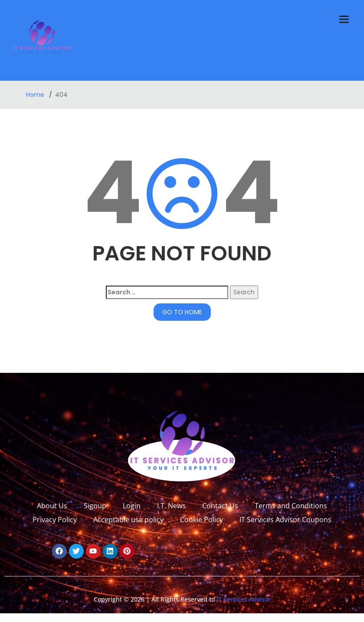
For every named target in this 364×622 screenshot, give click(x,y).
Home (36, 95)
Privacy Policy (55, 520)
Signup (95, 506)
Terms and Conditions (291, 506)
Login (132, 506)
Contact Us (220, 506)
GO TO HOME (182, 312)
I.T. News (171, 506)
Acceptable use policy (128, 520)
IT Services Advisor (243, 599)
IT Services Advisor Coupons (285, 520)
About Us (52, 506)
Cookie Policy (202, 520)
